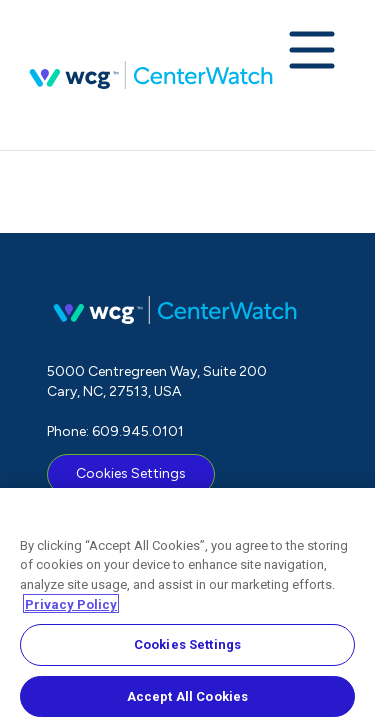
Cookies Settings (131, 473)
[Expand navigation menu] (312, 52)
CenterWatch (151, 75)
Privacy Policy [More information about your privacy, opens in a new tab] (71, 609)
